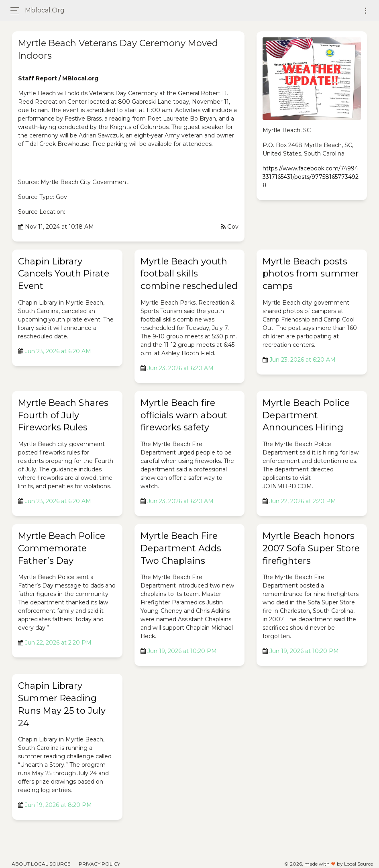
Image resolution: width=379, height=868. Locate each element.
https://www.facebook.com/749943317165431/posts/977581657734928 (311, 177)
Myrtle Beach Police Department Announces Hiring (306, 415)
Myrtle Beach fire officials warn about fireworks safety (184, 415)
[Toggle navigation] (366, 11)
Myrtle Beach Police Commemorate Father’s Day (62, 548)
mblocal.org (45, 10)
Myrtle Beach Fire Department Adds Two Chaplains (181, 548)
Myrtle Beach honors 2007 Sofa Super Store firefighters (311, 548)
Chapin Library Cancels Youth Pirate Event (64, 274)
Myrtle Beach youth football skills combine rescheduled (189, 274)
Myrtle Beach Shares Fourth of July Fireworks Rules (63, 415)
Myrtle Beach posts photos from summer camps (311, 274)
